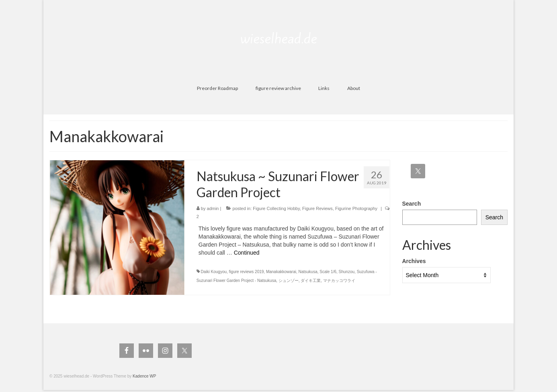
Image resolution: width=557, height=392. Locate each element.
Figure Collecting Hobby (276, 208)
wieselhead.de (279, 39)
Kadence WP (144, 376)
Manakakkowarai (281, 272)
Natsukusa (308, 272)
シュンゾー (289, 281)
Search (412, 204)
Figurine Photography (356, 208)
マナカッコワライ (339, 281)
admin (213, 208)
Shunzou (347, 272)
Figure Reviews (317, 208)
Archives (414, 261)
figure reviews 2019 (247, 272)
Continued (247, 253)
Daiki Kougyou (214, 272)
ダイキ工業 (311, 281)
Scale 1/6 (328, 272)
